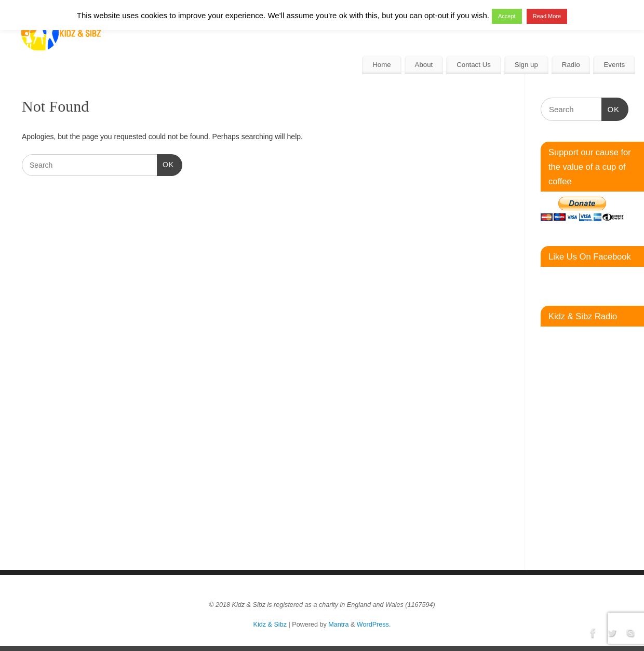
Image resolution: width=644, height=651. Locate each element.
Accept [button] (507, 16)
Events (614, 65)
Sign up (526, 65)
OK (165, 164)
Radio (571, 65)
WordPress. (374, 625)
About (424, 65)
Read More (547, 16)
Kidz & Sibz (270, 625)
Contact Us (474, 65)
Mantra (338, 625)
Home (381, 65)
